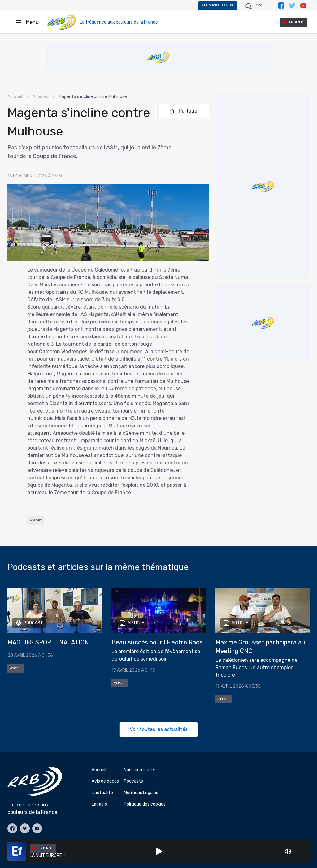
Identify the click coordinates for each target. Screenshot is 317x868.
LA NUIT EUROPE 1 (47, 855)
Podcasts (133, 781)
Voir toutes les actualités (159, 729)
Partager (184, 111)
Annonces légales (218, 6)
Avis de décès (105, 781)
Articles (40, 97)
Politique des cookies (145, 804)
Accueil (15, 97)
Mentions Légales (141, 793)
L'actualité (102, 793)
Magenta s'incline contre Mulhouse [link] (93, 97)
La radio (99, 804)
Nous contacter (140, 770)
